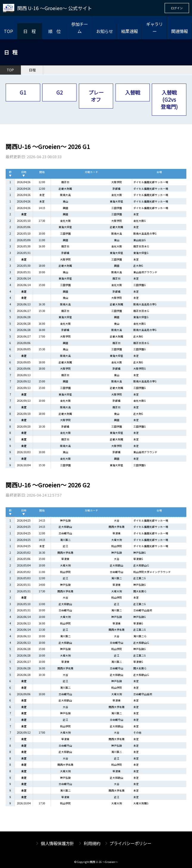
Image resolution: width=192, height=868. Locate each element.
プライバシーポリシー (130, 843)
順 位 (54, 31)
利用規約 (92, 843)
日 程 (29, 31)
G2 (60, 92)
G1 (23, 92)
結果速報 (129, 31)
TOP (8, 31)
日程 (32, 70)
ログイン (177, 8)
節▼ (10, 174)
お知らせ (104, 31)
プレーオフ (96, 96)
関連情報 (179, 31)
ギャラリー (154, 28)
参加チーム (79, 28)
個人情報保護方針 (57, 843)
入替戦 (133, 92)
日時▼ (24, 174)
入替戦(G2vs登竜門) (169, 99)
